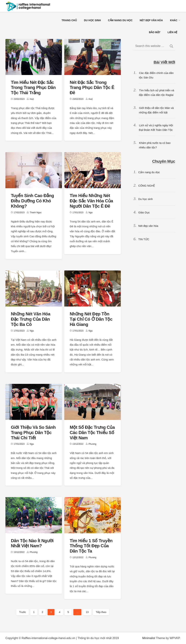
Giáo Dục (144, 212)
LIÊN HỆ (173, 32)
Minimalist (149, 638)
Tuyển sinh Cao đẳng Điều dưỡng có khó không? (32, 201)
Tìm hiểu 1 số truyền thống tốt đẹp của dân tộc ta (91, 546)
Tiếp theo (101, 612)
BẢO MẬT (155, 32)
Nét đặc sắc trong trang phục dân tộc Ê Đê (92, 88)
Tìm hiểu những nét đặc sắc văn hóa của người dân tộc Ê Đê (91, 201)
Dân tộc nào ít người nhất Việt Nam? (32, 543)
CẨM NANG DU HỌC (120, 20)
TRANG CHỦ (69, 20)
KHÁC (174, 20)
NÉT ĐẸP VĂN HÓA (151, 20)
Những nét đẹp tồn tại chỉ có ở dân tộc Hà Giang (91, 319)
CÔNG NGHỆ (146, 186)
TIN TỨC (144, 239)
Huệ (32, 99)
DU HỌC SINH (92, 20)
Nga (90, 212)
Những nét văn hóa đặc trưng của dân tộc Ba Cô (31, 319)
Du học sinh (145, 199)
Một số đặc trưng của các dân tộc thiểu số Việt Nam (92, 433)
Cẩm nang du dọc (149, 172)
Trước (23, 612)
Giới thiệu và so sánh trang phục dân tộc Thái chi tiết (33, 433)
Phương (92, 444)
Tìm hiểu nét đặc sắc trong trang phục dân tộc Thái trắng (33, 88)
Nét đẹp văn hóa (148, 226)
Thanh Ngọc (36, 212)
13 (87, 612)
